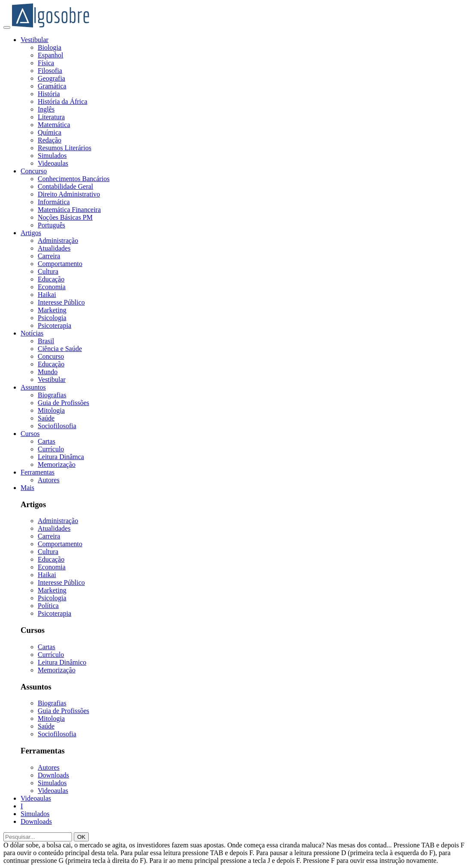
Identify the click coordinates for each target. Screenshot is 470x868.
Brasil (46, 341)
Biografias (52, 395)
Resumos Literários (65, 148)
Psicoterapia (54, 325)
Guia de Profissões (63, 403)
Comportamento (60, 264)
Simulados (52, 156)
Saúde (46, 418)
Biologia (50, 47)
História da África (63, 101)
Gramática (52, 86)
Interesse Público (61, 302)
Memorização (57, 464)
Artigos (31, 233)
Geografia (51, 78)
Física (46, 63)
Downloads (53, 775)
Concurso (34, 171)
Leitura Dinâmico (62, 662)
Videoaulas (53, 163)
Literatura (51, 117)
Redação (50, 140)
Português (51, 225)
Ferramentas (38, 472)
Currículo (51, 449)
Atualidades (54, 248)
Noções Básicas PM (65, 217)
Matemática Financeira (69, 210)
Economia (52, 287)
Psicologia (52, 318)
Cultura (48, 271)
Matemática (54, 125)
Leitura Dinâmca (61, 457)
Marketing (52, 310)
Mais (27, 488)
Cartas (47, 441)
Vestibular (35, 40)
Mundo (48, 372)
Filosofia (50, 71)
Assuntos (33, 387)
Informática (54, 202)
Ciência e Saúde (60, 349)
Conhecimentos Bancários (74, 179)
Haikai (47, 295)
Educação (51, 279)
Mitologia (51, 410)
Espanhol (51, 55)
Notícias (32, 333)
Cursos (30, 434)
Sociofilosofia (57, 426)
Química (50, 132)
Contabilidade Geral (65, 186)
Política (48, 606)
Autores (49, 480)
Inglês (46, 109)
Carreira (49, 256)
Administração (58, 240)
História (49, 94)
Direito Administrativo (69, 194)
